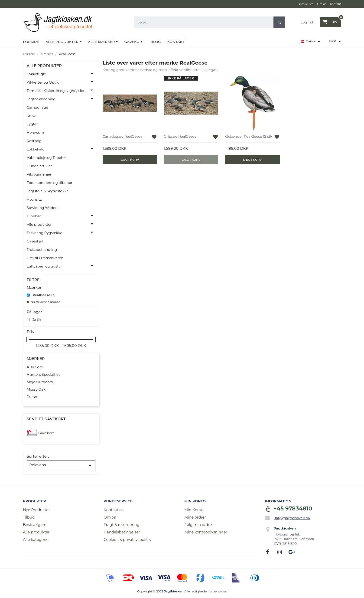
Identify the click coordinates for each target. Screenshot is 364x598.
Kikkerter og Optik (43, 82)
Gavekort (46, 433)
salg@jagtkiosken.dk (292, 518)
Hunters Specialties (44, 374)
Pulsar (32, 397)
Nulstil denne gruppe (45, 302)
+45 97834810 (293, 508)
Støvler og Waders (42, 208)
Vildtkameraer (39, 174)
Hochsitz (34, 199)
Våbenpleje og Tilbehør (47, 158)
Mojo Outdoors (40, 382)
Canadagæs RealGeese (123, 136)
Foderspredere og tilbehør (50, 183)
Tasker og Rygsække (44, 233)
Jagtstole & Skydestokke (48, 191)
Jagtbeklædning (41, 99)
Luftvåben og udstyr (44, 266)
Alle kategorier (36, 540)
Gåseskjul (35, 241)
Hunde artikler (39, 166)
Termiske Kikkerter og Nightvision (56, 91)
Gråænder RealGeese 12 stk (249, 136)
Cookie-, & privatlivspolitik (127, 540)
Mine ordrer (195, 517)
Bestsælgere (35, 525)
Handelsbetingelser (122, 532)
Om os (110, 517)
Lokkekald (36, 149)
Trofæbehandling (42, 250)
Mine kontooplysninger (206, 532)
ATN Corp (35, 367)
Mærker (36, 359)
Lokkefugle (36, 74)
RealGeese (44, 295)
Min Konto (194, 510)
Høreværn (35, 132)
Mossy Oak (36, 389)
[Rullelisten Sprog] (311, 42)
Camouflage (37, 107)
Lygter (32, 124)
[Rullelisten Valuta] (336, 42)
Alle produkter (44, 66)
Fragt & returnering (122, 525)
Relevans (61, 466)
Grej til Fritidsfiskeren (45, 258)
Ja (37, 320)
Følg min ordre (198, 525)
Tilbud (29, 517)
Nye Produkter (36, 510)
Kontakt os (114, 510)
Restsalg (34, 141)
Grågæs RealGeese (180, 136)
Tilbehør (34, 216)
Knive (32, 116)
